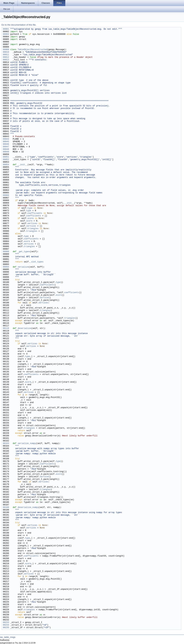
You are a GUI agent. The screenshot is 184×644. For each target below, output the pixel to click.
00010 (6, 52)
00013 (6, 60)
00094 (6, 267)
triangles (33, 229)
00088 (6, 252)
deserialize (24, 328)
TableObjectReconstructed (32, 50)
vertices (32, 224)
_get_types (24, 252)
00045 (6, 142)
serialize (23, 267)
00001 (6, 29)
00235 (6, 628)
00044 (6, 139)
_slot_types (37, 262)
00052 (6, 160)
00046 (6, 144)
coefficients (35, 213)
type (30, 208)
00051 (6, 157)
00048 (6, 149)
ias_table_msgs (8, 637)
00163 (6, 444)
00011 (6, 55)
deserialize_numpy (28, 508)
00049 (6, 152)
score (31, 219)
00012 (6, 57)
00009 (6, 50)
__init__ (23, 165)
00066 (6, 195)
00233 (6, 623)
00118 (6, 328)
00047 (6, 147)
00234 (6, 625)
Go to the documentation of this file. (19, 25)
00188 (6, 508)
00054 (6, 165)
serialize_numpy (27, 444)
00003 (6, 34)
